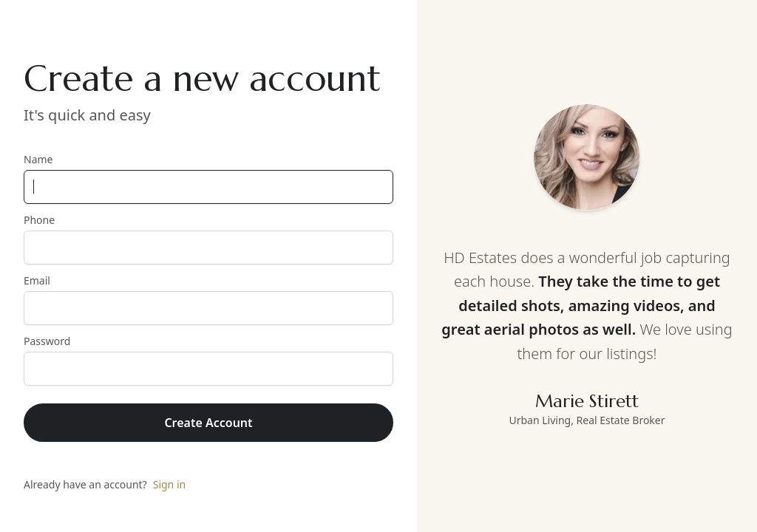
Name (208, 178)
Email (208, 299)
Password (208, 360)
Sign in (169, 484)
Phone (208, 239)
